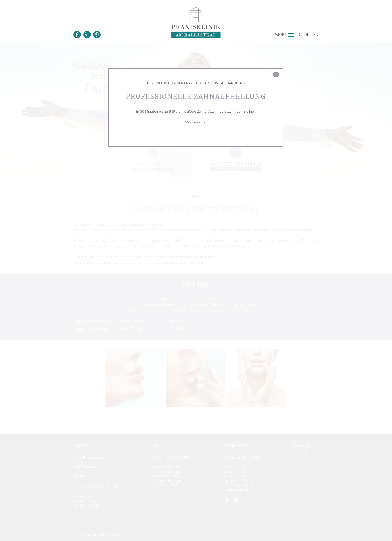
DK (307, 35)
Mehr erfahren (196, 122)
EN (316, 35)
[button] (291, 35)
